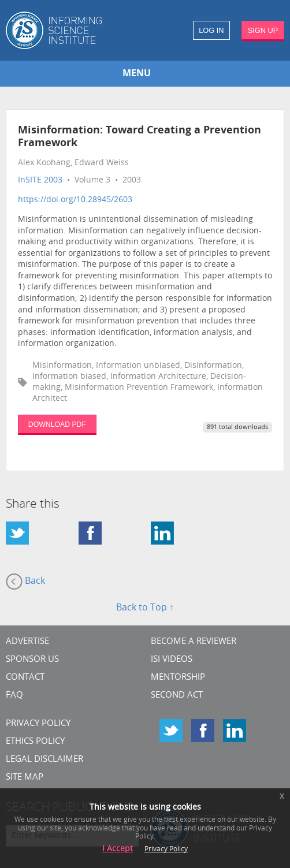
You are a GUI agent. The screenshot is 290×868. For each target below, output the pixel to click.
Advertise (27, 642)
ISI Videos (172, 660)
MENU (137, 74)
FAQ (14, 696)
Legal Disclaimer (44, 760)
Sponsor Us (32, 660)
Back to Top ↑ (145, 608)
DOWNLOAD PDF (57, 424)
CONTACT (25, 678)
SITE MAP (25, 778)
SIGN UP (263, 30)
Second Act (177, 696)
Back (25, 582)
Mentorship (178, 678)
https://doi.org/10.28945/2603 (75, 200)
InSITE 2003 (40, 180)
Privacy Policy (38, 724)
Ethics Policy (35, 742)
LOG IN (211, 30)
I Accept (118, 849)
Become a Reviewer (194, 642)
